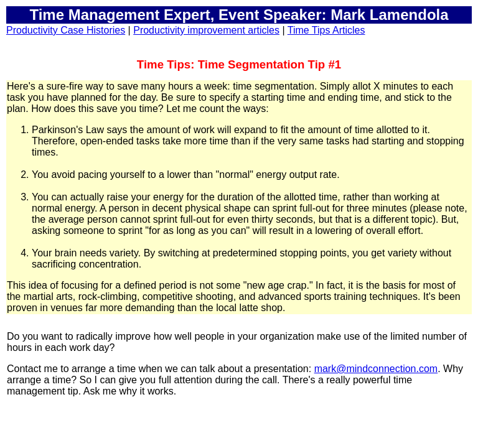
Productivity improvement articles (206, 30)
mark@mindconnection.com (376, 369)
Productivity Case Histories (66, 30)
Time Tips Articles (326, 30)
